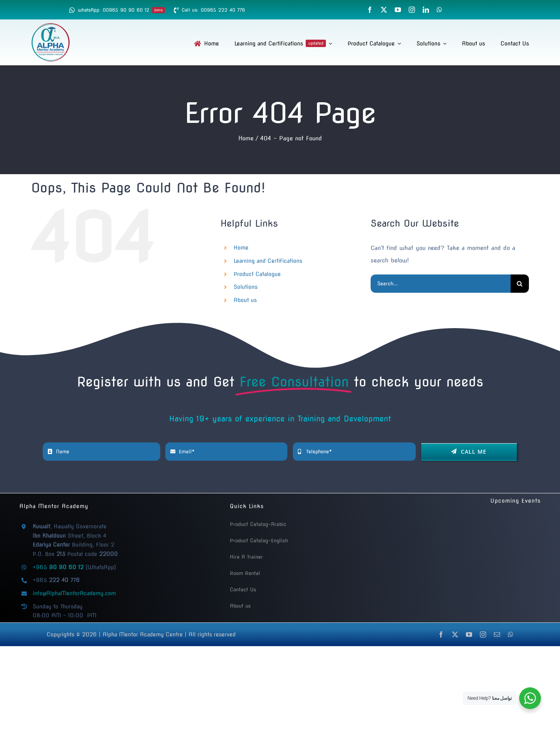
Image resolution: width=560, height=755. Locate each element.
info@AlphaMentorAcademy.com (74, 593)
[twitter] (384, 10)
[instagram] (412, 10)
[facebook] (370, 10)
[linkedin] (426, 10)
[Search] (520, 284)
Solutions (246, 287)
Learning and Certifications (268, 261)
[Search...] (441, 284)
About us (245, 300)
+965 (58, 567)
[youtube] (398, 10)
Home (241, 248)
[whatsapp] (439, 10)
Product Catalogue (257, 274)
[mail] (497, 634)
